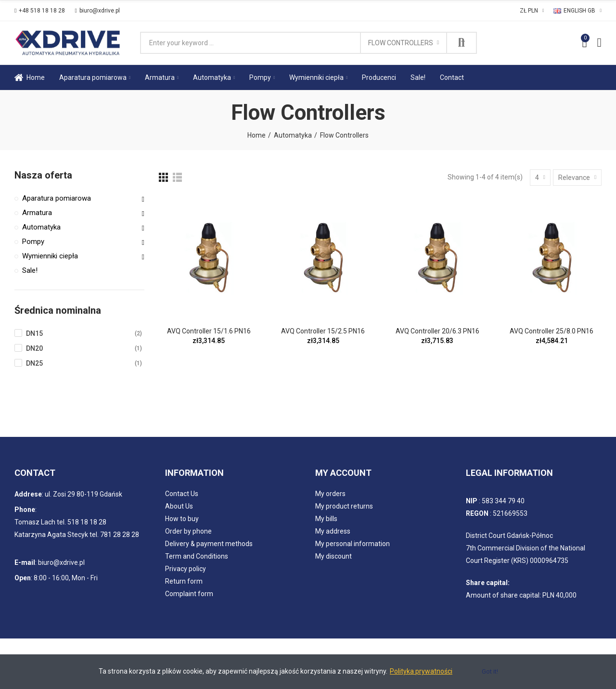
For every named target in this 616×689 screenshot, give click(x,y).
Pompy (33, 242)
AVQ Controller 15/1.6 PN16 (209, 331)
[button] (40, 11)
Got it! (490, 671)
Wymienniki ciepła (50, 256)
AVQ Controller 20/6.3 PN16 (437, 331)
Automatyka (41, 227)
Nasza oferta (43, 175)
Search (462, 43)
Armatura (37, 213)
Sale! (30, 270)
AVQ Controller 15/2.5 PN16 (323, 331)
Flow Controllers (401, 43)
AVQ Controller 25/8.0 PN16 (552, 331)
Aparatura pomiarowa (57, 198)
